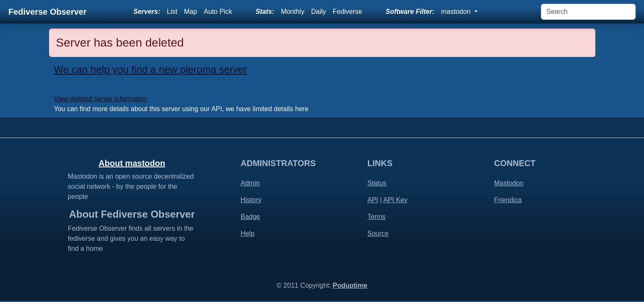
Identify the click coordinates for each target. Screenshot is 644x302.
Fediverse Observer (48, 12)
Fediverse (347, 12)
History (251, 200)
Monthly (292, 12)
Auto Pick (218, 12)
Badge (250, 217)
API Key (396, 200)
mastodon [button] (457, 12)
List (172, 12)
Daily (318, 12)
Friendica (508, 200)
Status (377, 183)
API (373, 200)
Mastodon (509, 183)
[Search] (588, 12)
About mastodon (132, 163)
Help (247, 233)
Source (378, 233)
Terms (377, 217)
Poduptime (350, 285)
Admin (250, 183)
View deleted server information (101, 99)
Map (190, 12)
